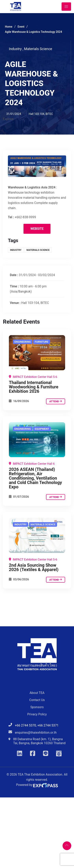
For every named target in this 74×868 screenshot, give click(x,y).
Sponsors (37, 707)
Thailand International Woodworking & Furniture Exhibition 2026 (34, 387)
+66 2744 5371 (48, 725)
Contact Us (37, 700)
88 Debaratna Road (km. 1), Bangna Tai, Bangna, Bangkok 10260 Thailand (39, 741)
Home (9, 27)
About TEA (37, 693)
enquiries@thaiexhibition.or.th (36, 733)
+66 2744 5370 (26, 725)
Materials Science (38, 49)
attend (56, 401)
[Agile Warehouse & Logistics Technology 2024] (37, 353)
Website (37, 229)
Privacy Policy (37, 714)
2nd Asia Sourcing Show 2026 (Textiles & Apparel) (34, 567)
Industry (16, 49)
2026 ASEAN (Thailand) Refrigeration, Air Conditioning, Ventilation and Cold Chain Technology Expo (35, 478)
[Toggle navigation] (66, 7)
